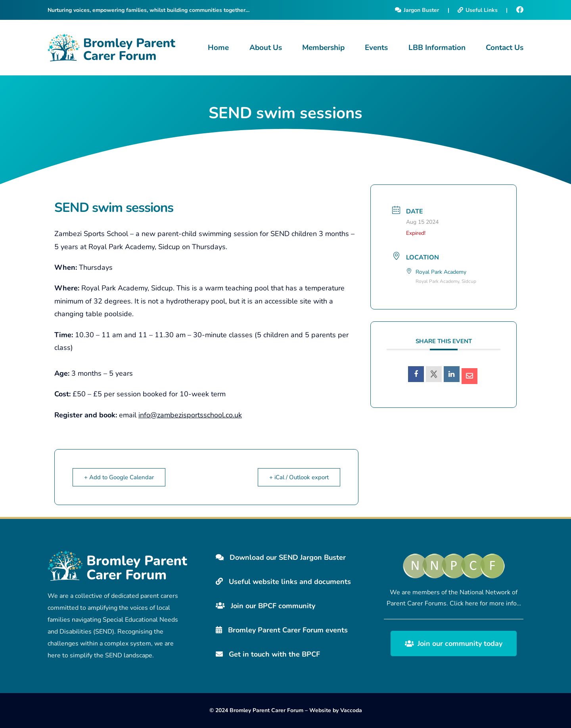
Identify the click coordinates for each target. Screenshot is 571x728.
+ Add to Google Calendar (119, 477)
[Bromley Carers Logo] (111, 48)
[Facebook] (520, 10)
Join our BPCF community (265, 606)
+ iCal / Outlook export (299, 477)
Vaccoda (351, 710)
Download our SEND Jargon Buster (281, 557)
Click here (464, 603)
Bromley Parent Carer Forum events (282, 630)
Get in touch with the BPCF (268, 654)
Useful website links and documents (283, 582)
